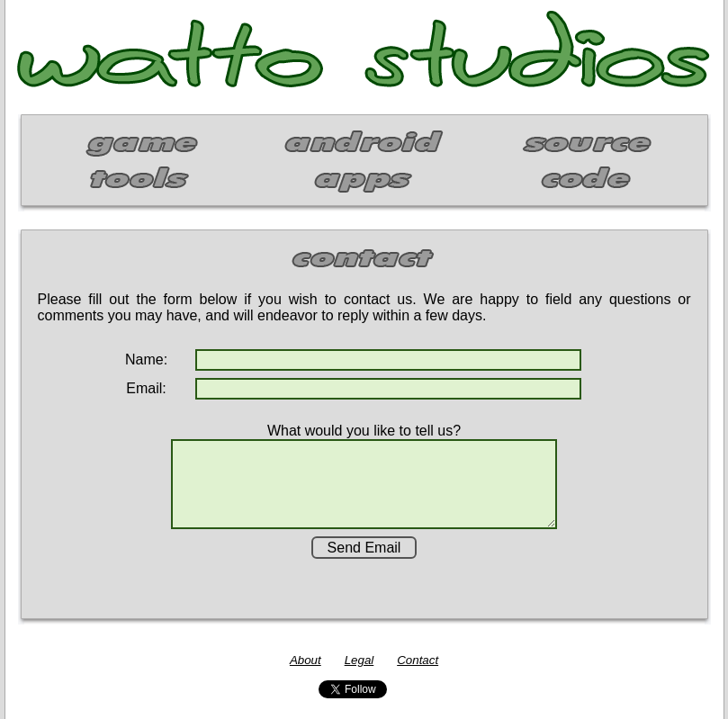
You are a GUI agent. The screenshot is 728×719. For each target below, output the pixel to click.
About (306, 660)
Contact (418, 660)
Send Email (364, 548)
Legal (360, 660)
